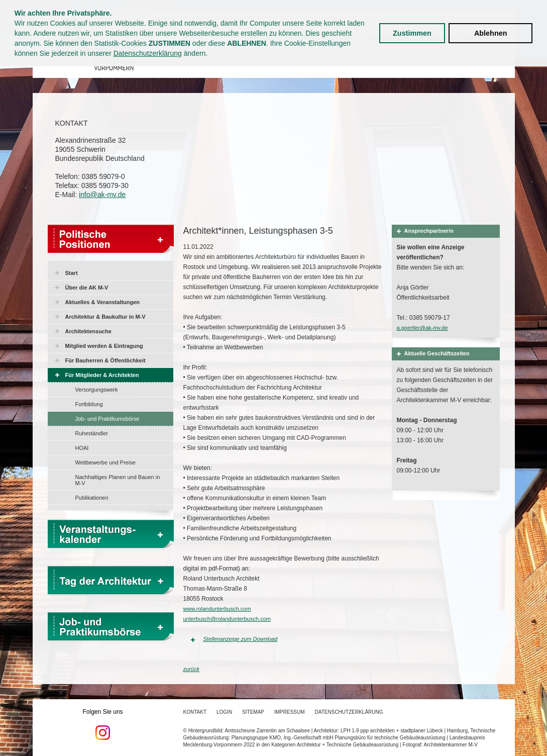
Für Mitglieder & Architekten (102, 375)
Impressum (290, 712)
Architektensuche (88, 331)
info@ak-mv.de (102, 195)
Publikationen (92, 498)
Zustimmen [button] (412, 33)
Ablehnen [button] (491, 33)
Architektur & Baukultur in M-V (105, 317)
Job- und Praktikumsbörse (107, 419)
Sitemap (253, 712)
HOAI (82, 448)
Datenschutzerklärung (148, 53)
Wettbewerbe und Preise (105, 462)
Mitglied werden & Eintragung (104, 346)
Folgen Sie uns (103, 724)
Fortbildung (89, 404)
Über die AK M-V (87, 288)
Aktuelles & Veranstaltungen (103, 302)
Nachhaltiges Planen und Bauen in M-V (118, 480)
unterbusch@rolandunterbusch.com (227, 619)
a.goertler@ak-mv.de (422, 328)
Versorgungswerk (97, 390)
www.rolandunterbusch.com (217, 609)
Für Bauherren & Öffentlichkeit (105, 360)
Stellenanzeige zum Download (241, 639)
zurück (191, 669)
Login (224, 712)
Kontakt (195, 712)
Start (72, 273)
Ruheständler (92, 433)
